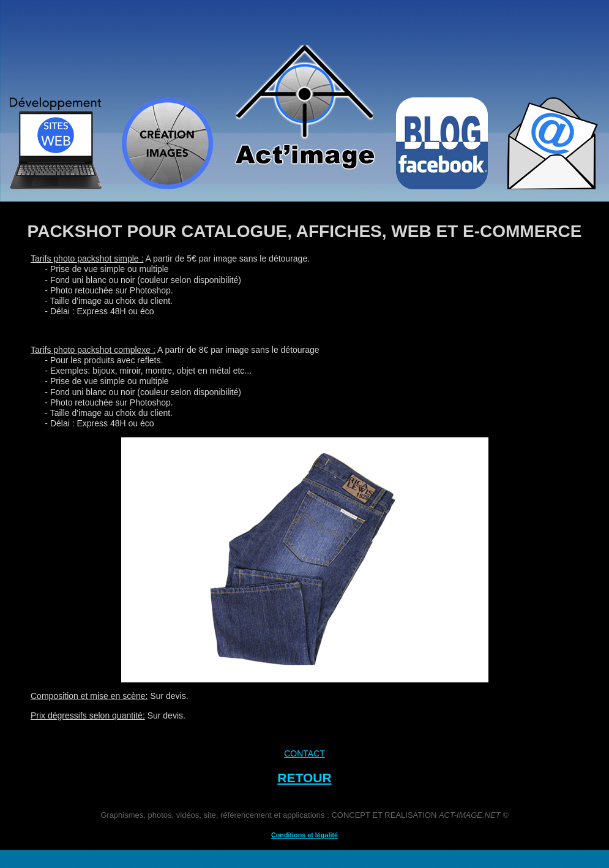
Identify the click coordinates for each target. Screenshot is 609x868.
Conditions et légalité (304, 835)
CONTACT (304, 753)
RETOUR (304, 778)
